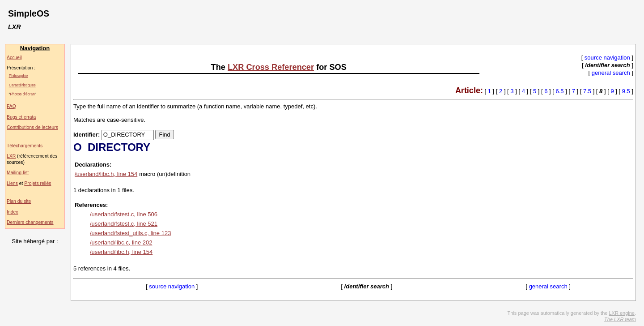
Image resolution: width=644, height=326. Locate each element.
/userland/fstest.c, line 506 (124, 214)
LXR (11, 156)
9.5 (626, 91)
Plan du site (19, 201)
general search (611, 73)
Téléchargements (25, 146)
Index (12, 212)
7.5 (587, 91)
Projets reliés (38, 183)
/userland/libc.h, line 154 (106, 174)
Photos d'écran (23, 94)
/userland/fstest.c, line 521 (124, 224)
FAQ (11, 106)
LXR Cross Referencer (271, 67)
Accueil (14, 58)
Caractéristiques (22, 85)
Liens (12, 183)
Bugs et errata (21, 117)
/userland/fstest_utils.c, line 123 (130, 233)
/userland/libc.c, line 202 (121, 242)
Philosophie (19, 76)
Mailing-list (18, 173)
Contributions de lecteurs (32, 127)
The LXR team (620, 319)
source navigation (607, 58)
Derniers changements (30, 222)
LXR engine (622, 313)
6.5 (560, 91)
